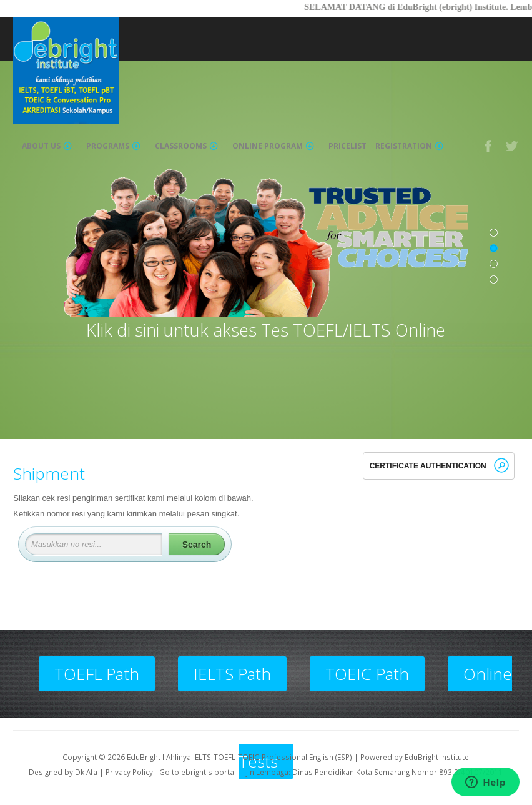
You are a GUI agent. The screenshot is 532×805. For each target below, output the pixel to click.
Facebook (489, 146)
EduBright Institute (437, 757)
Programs (113, 146)
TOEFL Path (97, 674)
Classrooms (186, 146)
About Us (47, 146)
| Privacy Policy (126, 772)
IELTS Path (232, 674)
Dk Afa (86, 772)
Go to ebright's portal (198, 772)
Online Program (273, 146)
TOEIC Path (367, 674)
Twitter (513, 146)
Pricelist (347, 146)
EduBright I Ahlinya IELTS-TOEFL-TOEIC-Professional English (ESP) (239, 757)
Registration (409, 146)
